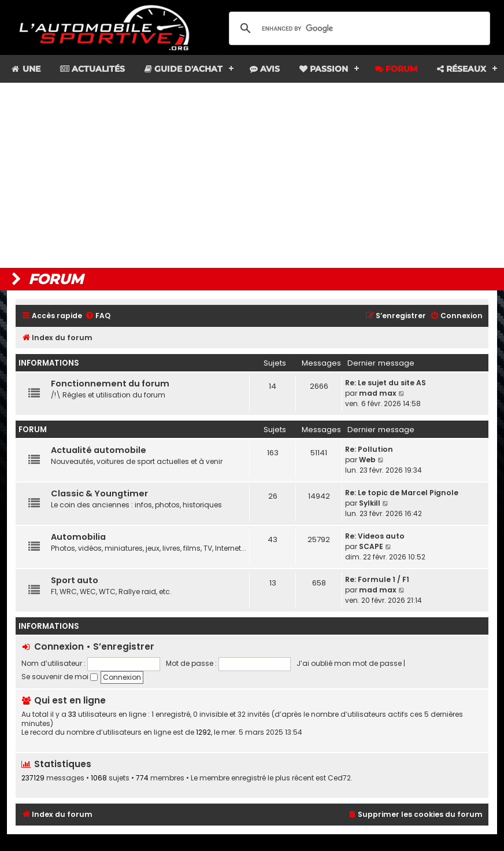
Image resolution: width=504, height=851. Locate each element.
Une (25, 69)
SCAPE (371, 546)
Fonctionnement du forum (110, 384)
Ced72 (339, 778)
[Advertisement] (252, 175)
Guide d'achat (184, 69)
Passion (324, 69)
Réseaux (462, 69)
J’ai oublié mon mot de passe (349, 663)
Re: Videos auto (375, 536)
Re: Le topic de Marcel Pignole (402, 493)
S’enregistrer (124, 646)
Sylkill (370, 503)
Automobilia (78, 537)
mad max (378, 393)
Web (367, 460)
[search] (358, 28)
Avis (265, 69)
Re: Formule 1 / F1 (377, 579)
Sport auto (75, 580)
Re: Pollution (369, 449)
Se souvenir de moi (60, 677)
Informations (49, 363)
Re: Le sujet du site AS (386, 383)
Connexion (59, 646)
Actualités (92, 69)
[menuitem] (98, 316)
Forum (396, 69)
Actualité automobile (99, 450)
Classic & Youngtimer (99, 493)
